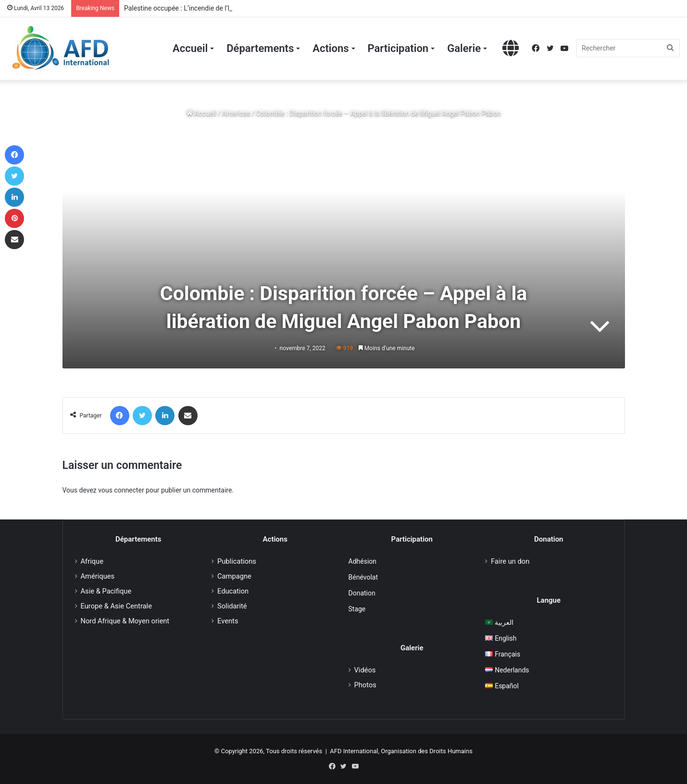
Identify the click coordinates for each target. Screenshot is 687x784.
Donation (362, 593)
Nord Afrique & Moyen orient (125, 621)
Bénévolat (363, 577)
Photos (365, 685)
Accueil (190, 48)
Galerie (464, 48)
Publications (237, 561)
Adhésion (363, 561)
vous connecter (121, 490)
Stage (357, 609)
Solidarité (232, 606)
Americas (236, 114)
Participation (398, 48)
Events (228, 621)
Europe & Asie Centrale (116, 606)
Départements (260, 48)
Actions (331, 48)
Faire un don (510, 561)
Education (233, 591)
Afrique (92, 561)
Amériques (98, 576)
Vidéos (365, 670)
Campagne (234, 576)
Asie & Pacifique (106, 591)
